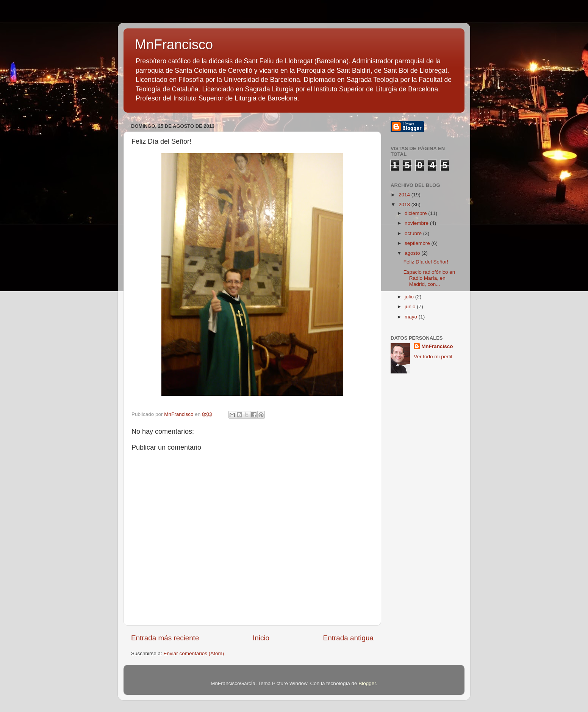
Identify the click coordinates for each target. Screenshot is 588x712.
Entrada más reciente (165, 638)
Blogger (367, 683)
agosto (413, 253)
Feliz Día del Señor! (426, 262)
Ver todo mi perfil (433, 357)
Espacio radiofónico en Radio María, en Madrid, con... (429, 278)
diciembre (416, 213)
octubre (414, 233)
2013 (405, 205)
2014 (405, 195)
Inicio (261, 638)
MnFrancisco (174, 45)
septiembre (418, 243)
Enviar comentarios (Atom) (194, 653)
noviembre (417, 223)
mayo (412, 317)
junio (411, 307)
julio (410, 297)
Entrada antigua (348, 638)
